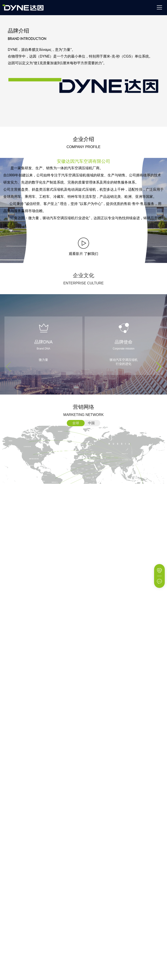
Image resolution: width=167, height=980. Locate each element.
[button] (158, 367)
